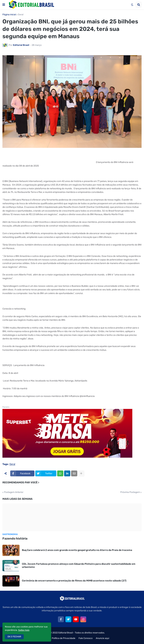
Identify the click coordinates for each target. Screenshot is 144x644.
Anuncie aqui (102, 638)
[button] (4, 5)
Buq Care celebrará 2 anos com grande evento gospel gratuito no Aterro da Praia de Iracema (77, 550)
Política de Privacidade (64, 638)
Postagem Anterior (14, 492)
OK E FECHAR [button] (14, 637)
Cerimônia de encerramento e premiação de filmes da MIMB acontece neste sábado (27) (74, 581)
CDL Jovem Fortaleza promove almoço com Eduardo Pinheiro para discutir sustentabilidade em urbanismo (79, 566)
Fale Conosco (86, 638)
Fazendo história (15, 538)
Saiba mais (24, 630)
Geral (21, 15)
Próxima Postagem (130, 492)
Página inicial (9, 15)
